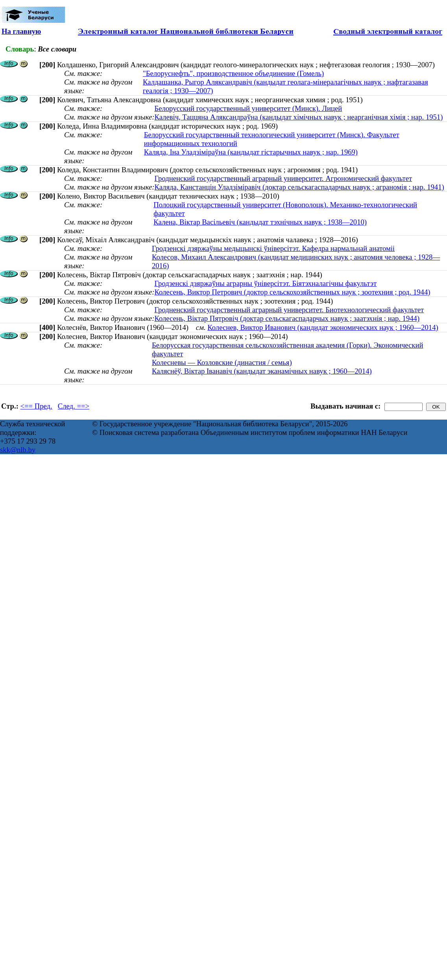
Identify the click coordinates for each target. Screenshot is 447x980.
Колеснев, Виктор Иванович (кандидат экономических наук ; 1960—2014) (323, 327)
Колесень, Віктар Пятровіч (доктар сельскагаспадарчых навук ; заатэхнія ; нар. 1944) (287, 318)
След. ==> (74, 406)
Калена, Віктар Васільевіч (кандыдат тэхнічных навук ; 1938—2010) (260, 222)
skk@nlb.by (18, 450)
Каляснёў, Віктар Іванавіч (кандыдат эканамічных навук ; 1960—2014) (262, 371)
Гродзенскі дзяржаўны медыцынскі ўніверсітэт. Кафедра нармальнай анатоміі (273, 248)
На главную (21, 31)
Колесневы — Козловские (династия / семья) (222, 362)
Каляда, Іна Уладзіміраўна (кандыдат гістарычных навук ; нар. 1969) (251, 152)
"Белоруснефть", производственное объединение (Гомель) (233, 73)
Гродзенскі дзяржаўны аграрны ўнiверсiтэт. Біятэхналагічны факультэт (265, 283)
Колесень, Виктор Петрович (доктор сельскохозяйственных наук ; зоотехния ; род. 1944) (292, 292)
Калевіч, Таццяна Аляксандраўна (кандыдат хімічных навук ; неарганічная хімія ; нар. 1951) (298, 117)
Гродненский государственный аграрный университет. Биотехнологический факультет (289, 310)
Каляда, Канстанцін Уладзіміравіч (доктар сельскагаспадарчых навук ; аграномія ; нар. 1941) (299, 187)
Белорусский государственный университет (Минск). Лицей (248, 108)
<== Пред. (36, 406)
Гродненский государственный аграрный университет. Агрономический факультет (283, 178)
